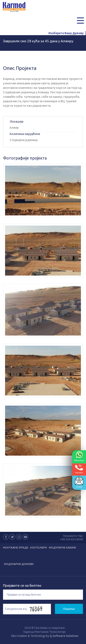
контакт (79, 469)
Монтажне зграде (16, 547)
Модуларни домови (19, 564)
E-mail (79, 482)
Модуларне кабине (62, 547)
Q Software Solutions (64, 636)
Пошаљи (69, 609)
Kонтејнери (39, 547)
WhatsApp (79, 456)
